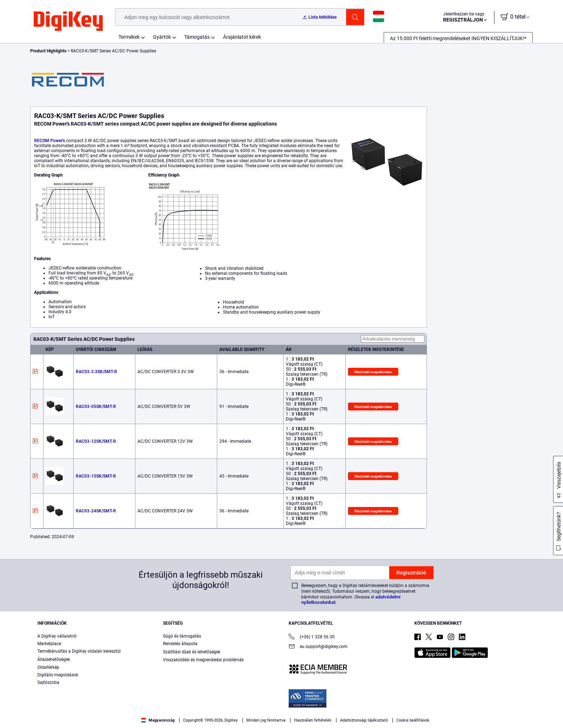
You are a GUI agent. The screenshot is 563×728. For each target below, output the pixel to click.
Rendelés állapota (180, 644)
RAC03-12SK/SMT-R (96, 441)
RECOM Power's (50, 141)
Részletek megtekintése (373, 372)
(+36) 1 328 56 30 (312, 637)
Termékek (129, 37)
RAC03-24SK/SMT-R (96, 511)
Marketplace (49, 644)
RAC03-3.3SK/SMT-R (96, 372)
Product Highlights (48, 51)
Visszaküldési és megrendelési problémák (203, 660)
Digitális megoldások (58, 675)
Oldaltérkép (48, 667)
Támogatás (197, 37)
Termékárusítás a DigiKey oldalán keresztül (79, 651)
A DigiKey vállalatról (57, 636)
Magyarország (158, 720)
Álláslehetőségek (54, 659)
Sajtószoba (48, 682)
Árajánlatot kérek (242, 37)
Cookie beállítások (413, 720)
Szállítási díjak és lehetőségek (192, 652)
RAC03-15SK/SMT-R (96, 476)
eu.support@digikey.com (318, 647)
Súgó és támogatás (182, 636)
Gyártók (162, 37)
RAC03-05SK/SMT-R (96, 407)
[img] (68, 22)
